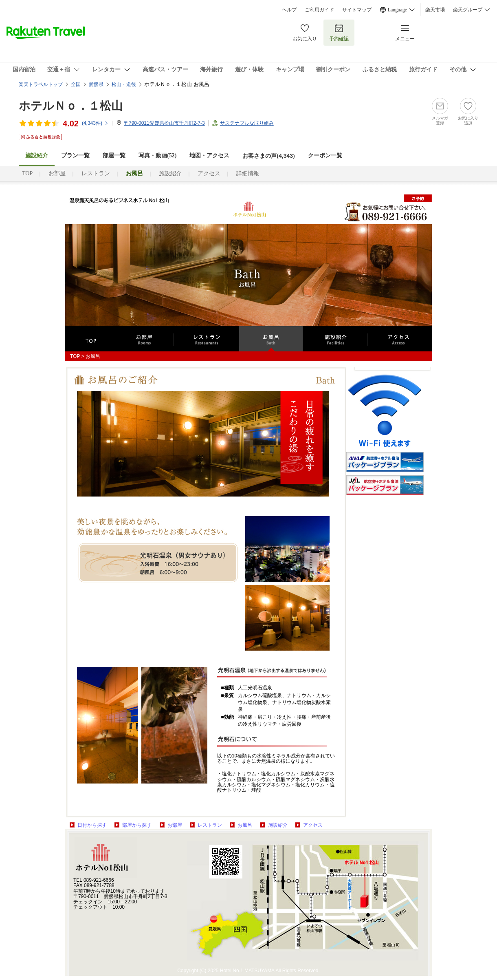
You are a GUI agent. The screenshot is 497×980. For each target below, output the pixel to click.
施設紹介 (170, 173)
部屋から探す (137, 825)
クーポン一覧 (325, 156)
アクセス (209, 173)
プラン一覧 (75, 156)
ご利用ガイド (319, 10)
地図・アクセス (209, 156)
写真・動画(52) (157, 156)
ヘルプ (289, 10)
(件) (95, 123)
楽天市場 (435, 10)
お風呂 (245, 825)
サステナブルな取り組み (247, 123)
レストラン (96, 173)
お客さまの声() (268, 156)
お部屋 (57, 173)
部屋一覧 (114, 156)
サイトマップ (357, 10)
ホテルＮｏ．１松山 (71, 106)
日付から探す (92, 825)
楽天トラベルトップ (41, 84)
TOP (27, 173)
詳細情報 (248, 173)
